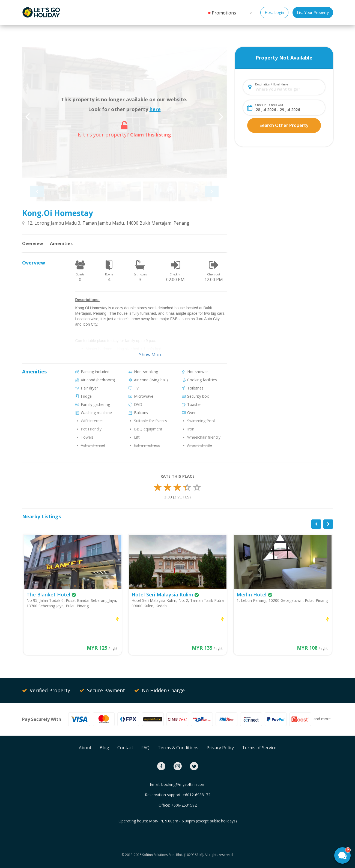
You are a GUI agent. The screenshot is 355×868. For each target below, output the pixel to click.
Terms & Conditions (178, 748)
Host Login (274, 12)
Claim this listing (151, 135)
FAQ (145, 748)
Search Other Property (284, 125)
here (155, 109)
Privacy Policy (220, 748)
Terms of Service (259, 748)
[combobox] (289, 89)
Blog (104, 748)
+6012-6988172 (196, 795)
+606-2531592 (184, 805)
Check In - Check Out (269, 105)
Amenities (61, 243)
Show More (151, 355)
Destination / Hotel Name (272, 84)
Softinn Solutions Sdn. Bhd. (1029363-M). (173, 855)
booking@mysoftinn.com (183, 784)
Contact (125, 748)
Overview (33, 243)
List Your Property (313, 12)
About (85, 748)
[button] (250, 12)
